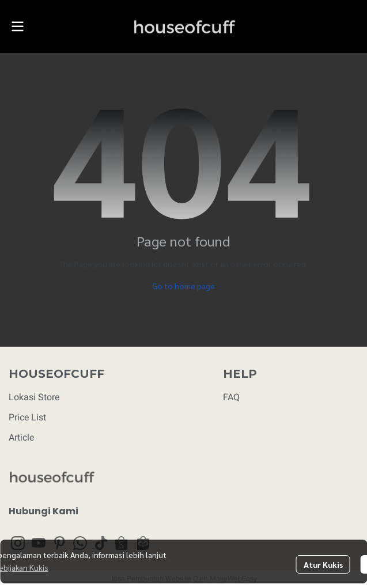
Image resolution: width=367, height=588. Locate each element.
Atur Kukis (323, 564)
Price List (27, 417)
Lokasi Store (34, 397)
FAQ (231, 397)
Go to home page (183, 286)
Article (21, 437)
